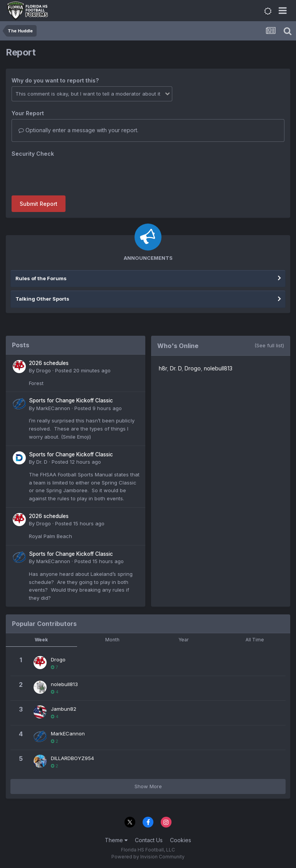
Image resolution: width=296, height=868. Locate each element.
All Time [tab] (255, 640)
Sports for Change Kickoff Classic (71, 400)
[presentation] (70, 175)
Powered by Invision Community (148, 857)
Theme (116, 840)
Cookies (181, 840)
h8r (163, 368)
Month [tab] (112, 640)
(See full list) (269, 345)
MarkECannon (53, 408)
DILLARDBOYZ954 (72, 758)
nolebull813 (218, 368)
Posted (83, 370)
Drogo (44, 370)
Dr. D (42, 462)
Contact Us (149, 840)
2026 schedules (49, 363)
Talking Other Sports (42, 299)
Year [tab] (183, 640)
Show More (148, 786)
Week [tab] (41, 640)
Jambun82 (64, 709)
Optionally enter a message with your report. (78, 130)
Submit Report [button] (39, 204)
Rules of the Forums (41, 278)
